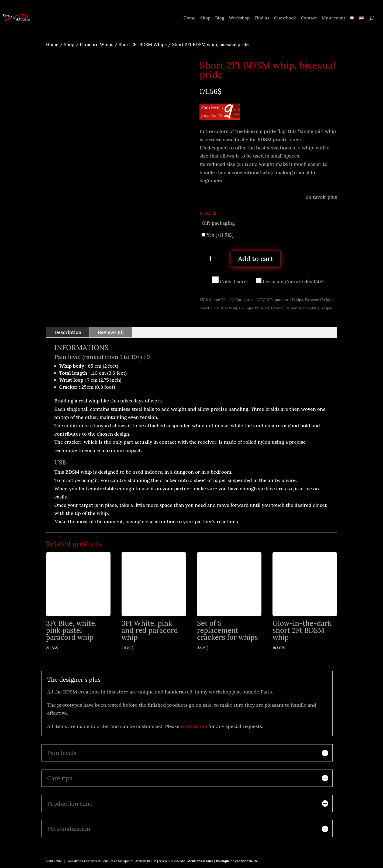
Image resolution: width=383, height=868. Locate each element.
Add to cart (256, 259)
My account (333, 18)
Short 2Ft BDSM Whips (143, 45)
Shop (205, 18)
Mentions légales (200, 861)
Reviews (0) (111, 332)
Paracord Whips (96, 45)
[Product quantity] (212, 259)
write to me (194, 726)
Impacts (262, 308)
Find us (262, 18)
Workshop (239, 18)
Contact (309, 18)
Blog (220, 18)
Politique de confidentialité (237, 861)
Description (68, 332)
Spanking (311, 308)
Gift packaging (218, 223)
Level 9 (277, 308)
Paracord (293, 308)
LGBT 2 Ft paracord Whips (280, 300)
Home (189, 18)
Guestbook (285, 18)
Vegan (327, 308)
